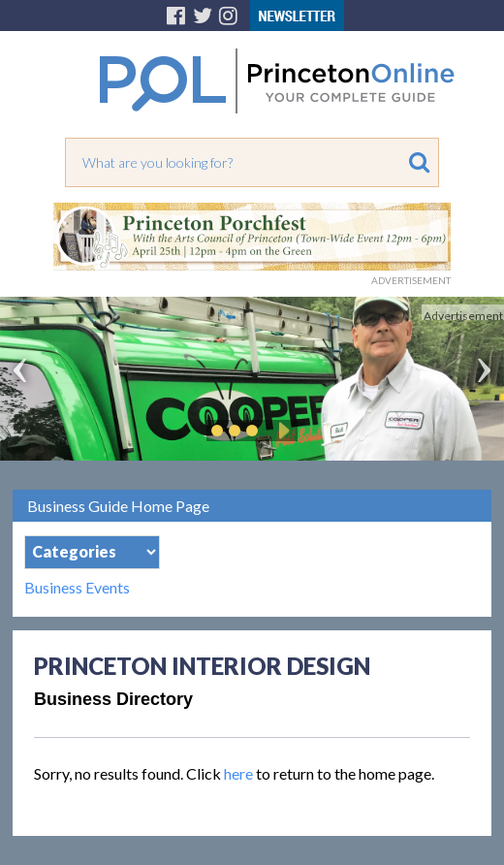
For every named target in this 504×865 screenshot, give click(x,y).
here (238, 773)
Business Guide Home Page (118, 506)
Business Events (77, 588)
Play (281, 431)
